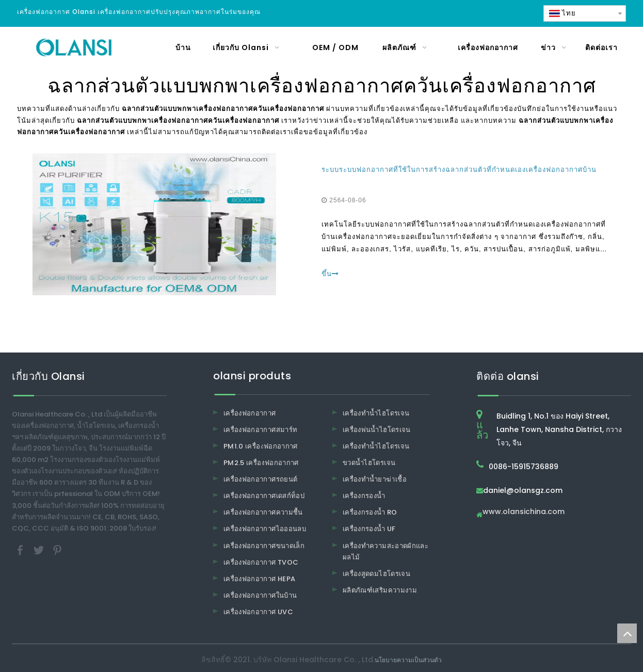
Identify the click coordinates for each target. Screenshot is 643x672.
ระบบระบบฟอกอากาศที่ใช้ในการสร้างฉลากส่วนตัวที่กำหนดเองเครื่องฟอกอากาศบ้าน (459, 170)
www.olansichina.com (524, 512)
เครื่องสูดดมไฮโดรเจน (376, 574)
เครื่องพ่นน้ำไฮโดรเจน (377, 430)
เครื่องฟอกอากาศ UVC (258, 612)
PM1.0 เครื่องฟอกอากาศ (261, 446)
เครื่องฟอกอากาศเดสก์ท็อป (264, 496)
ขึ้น (330, 274)
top (627, 633)
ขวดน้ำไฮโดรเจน (369, 463)
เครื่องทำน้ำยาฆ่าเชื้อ (375, 479)
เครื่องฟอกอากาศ (250, 413)
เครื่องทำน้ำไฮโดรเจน (376, 413)
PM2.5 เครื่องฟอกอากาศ (261, 463)
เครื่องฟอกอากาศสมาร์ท (260, 430)
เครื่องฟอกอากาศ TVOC (261, 562)
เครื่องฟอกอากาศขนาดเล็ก (264, 546)
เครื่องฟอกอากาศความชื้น (263, 512)
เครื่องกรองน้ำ (364, 496)
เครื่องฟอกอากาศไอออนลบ (265, 529)
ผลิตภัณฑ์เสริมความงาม (380, 590)
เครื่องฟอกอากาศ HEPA (259, 579)
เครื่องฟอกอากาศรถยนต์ (260, 479)
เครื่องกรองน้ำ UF (369, 529)
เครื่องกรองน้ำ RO (370, 512)
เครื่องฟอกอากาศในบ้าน (260, 595)
